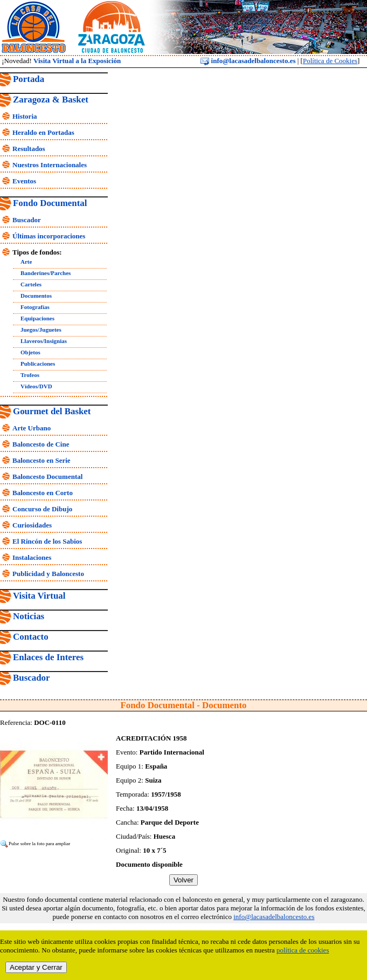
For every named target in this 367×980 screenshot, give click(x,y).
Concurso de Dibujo (42, 509)
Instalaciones (32, 557)
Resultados (29, 149)
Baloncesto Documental (47, 477)
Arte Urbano (32, 428)
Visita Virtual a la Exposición (77, 61)
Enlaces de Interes (48, 657)
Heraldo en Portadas (43, 132)
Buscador (27, 220)
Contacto (31, 637)
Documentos (36, 296)
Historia (25, 116)
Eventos (24, 181)
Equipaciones (37, 318)
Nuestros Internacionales (50, 165)
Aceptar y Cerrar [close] (36, 967)
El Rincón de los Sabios (47, 541)
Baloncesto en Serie (41, 460)
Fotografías (35, 307)
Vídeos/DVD (36, 386)
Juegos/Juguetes (41, 330)
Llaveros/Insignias (44, 341)
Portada (29, 79)
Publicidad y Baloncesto (48, 574)
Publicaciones (38, 364)
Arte (26, 262)
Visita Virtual (39, 596)
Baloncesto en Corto (43, 493)
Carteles (31, 284)
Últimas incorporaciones (49, 236)
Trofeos (30, 375)
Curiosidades (32, 525)
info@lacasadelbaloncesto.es (248, 61)
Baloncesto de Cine (41, 444)
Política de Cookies (330, 61)
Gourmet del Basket (52, 411)
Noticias (29, 616)
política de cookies (303, 950)
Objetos (30, 352)
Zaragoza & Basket (51, 100)
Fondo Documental (50, 203)
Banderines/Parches (46, 273)
